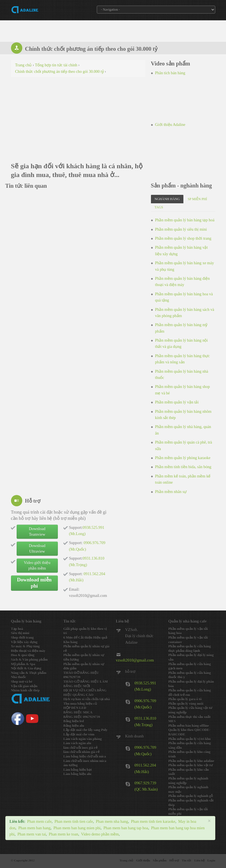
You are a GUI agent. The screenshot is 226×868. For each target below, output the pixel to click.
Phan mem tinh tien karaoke (153, 822)
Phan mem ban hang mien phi (77, 828)
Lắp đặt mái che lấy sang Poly (85, 730)
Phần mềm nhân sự (171, 492)
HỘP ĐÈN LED (75, 708)
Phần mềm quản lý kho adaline (191, 761)
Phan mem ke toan (63, 834)
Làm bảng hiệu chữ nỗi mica (85, 756)
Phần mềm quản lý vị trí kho (190, 739)
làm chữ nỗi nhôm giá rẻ (82, 752)
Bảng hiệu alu (74, 726)
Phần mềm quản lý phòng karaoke (183, 458)
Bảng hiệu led (74, 721)
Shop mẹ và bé (22, 682)
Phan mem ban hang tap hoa (126, 828)
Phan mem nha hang (112, 822)
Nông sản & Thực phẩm (29, 673)
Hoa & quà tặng (23, 655)
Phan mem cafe (39, 822)
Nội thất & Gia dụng (26, 668)
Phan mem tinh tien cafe (74, 822)
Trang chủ (126, 860)
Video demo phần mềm (100, 834)
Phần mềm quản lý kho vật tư (191, 765)
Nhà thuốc (19, 677)
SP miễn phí (197, 199)
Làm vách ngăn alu (77, 743)
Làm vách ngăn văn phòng (83, 739)
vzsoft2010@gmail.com (135, 660)
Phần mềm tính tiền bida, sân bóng (183, 467)
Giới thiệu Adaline (170, 125)
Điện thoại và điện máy (28, 651)
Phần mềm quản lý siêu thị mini (181, 229)
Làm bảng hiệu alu (77, 774)
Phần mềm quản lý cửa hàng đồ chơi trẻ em (190, 693)
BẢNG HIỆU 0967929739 (82, 717)
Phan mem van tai (32, 834)
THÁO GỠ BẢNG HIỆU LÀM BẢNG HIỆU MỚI (86, 684)
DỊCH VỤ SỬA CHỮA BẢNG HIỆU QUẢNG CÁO (85, 693)
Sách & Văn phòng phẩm (29, 660)
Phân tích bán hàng (170, 73)
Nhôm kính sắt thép (25, 690)
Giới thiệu (143, 860)
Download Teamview (37, 532)
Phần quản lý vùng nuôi (186, 704)
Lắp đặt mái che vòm (79, 734)
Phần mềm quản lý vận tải (177, 402)
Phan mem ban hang (34, 828)
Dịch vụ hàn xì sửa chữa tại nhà (87, 699)
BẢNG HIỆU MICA (78, 712)
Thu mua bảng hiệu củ (80, 704)
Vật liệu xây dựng (24, 642)
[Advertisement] (78, 122)
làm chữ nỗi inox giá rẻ (81, 748)
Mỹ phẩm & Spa (23, 664)
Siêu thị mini (20, 633)
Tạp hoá (17, 629)
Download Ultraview (37, 549)
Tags (159, 207)
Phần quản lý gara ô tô (185, 699)
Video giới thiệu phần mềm (37, 565)
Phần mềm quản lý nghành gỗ (191, 796)
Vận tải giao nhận (24, 686)
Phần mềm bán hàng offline (189, 726)
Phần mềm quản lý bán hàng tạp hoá (185, 220)
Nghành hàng (167, 199)
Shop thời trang (22, 638)
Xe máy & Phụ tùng (25, 646)
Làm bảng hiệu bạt (78, 770)
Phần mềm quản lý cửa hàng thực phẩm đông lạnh (190, 649)
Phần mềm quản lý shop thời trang (183, 238)
